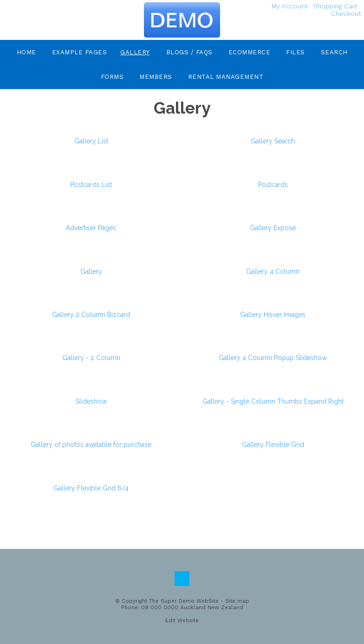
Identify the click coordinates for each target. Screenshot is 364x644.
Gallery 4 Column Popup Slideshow (273, 358)
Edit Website (182, 620)
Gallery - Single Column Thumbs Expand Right (273, 401)
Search (334, 52)
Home (26, 52)
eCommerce (250, 52)
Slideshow (91, 401)
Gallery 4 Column (273, 271)
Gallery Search (273, 141)
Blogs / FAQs (189, 52)
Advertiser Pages (91, 228)
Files (296, 52)
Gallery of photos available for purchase (91, 444)
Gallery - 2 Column (91, 358)
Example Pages (80, 52)
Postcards (273, 185)
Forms (112, 77)
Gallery (135, 52)
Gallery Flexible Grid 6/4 (91, 488)
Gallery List (91, 141)
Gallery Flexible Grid (273, 444)
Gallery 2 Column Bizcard (91, 315)
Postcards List (91, 185)
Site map (237, 601)
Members (156, 77)
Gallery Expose (273, 228)
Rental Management (226, 77)
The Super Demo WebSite (184, 601)
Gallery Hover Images (273, 315)
